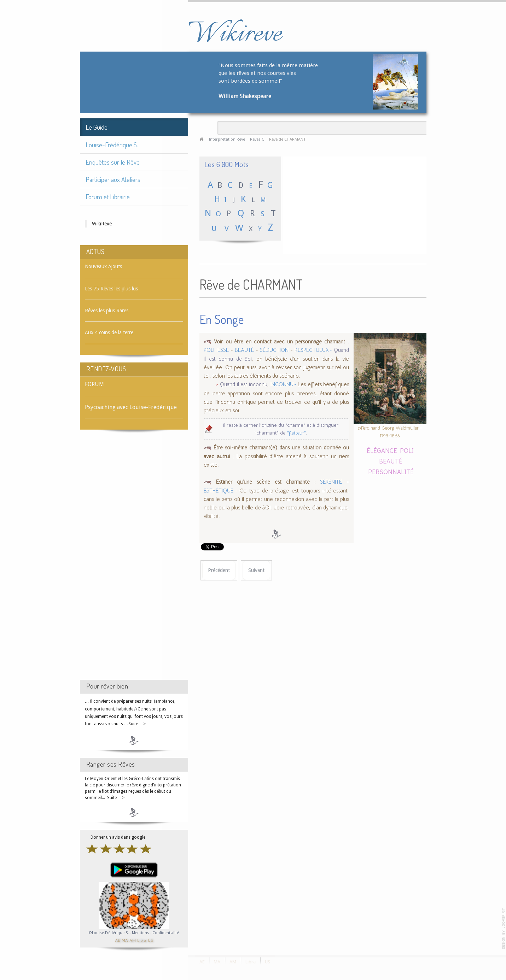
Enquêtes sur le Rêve (113, 162)
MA (125, 940)
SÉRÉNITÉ (331, 482)
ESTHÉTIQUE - (222, 491)
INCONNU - (284, 384)
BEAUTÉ (244, 350)
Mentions (141, 933)
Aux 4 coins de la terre (109, 332)
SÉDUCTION (274, 350)
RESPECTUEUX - (313, 350)
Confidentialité (166, 933)
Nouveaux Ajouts (103, 266)
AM (133, 940)
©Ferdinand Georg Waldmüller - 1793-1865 (390, 432)
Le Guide (97, 127)
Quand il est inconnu (244, 384)
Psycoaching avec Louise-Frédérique (131, 407)
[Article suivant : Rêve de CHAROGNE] (256, 570)
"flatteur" (296, 433)
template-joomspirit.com (504, 929)
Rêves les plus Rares (107, 311)
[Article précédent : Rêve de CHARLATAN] (219, 570)
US (150, 940)
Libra (142, 940)
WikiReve (102, 224)
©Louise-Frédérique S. (109, 933)
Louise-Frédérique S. (112, 145)
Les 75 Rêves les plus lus (111, 289)
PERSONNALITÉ (391, 471)
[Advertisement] (134, 561)
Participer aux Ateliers (113, 179)
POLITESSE (216, 350)
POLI (407, 450)
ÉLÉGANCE (382, 450)
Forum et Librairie (108, 197)
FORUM (94, 384)
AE (118, 940)
